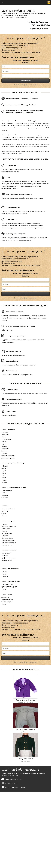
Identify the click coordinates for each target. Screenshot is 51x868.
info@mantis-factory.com (38, 22)
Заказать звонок (26, 81)
